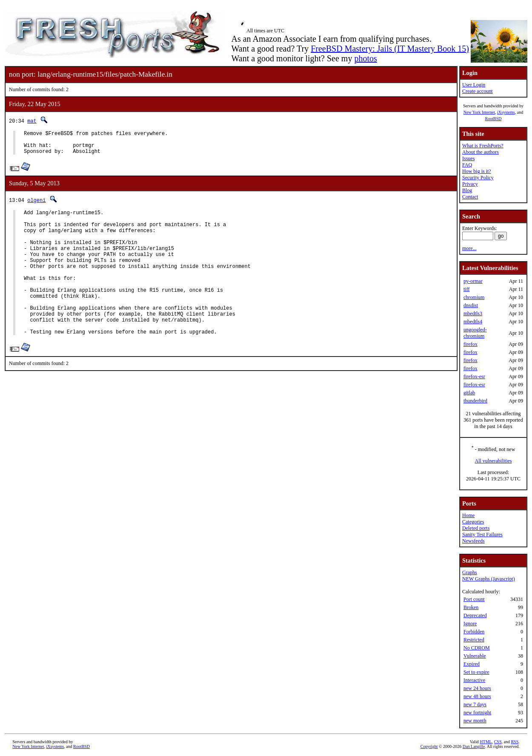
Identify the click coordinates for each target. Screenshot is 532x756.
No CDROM (477, 648)
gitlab (469, 393)
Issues (468, 158)
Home (468, 515)
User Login (474, 85)
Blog (467, 190)
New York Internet (479, 112)
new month (475, 721)
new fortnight (477, 713)
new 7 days (475, 704)
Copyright (429, 746)
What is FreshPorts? (483, 146)
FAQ (467, 165)
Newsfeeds (473, 541)
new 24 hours (477, 688)
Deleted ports (476, 528)
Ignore (470, 624)
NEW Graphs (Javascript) (489, 579)
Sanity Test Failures (482, 535)
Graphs (470, 572)
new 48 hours (477, 696)
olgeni (36, 205)
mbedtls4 (473, 322)
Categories (473, 522)
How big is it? (477, 171)
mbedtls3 (473, 313)
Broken (471, 607)
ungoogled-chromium (475, 333)
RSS (515, 742)
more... (469, 248)
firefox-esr (474, 377)
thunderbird (475, 401)
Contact (470, 197)
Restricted (474, 640)
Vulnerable (475, 656)
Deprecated (475, 615)
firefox (471, 344)
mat (32, 121)
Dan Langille (474, 746)
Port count (474, 599)
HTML (486, 742)
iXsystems (506, 112)
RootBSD (493, 119)
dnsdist (471, 305)
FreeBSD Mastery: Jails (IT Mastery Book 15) (390, 49)
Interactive (474, 680)
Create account (478, 91)
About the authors (481, 152)
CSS (498, 742)
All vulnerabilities (493, 461)
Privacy (470, 184)
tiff (466, 289)
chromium (474, 297)
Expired (472, 664)
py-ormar (473, 281)
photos (365, 58)
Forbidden (474, 632)
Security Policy (478, 178)
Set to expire (476, 672)
